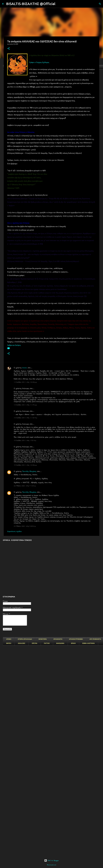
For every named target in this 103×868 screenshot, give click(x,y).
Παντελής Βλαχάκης (30, 471)
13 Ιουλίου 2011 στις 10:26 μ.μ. (25, 382)
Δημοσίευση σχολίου (14, 531)
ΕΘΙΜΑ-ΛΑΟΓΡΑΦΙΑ (89, 643)
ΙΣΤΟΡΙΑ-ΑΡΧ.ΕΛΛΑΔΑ (25, 639)
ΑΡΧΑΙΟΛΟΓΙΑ (58, 639)
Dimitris (25, 368)
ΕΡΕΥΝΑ (34, 643)
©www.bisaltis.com (52, 865)
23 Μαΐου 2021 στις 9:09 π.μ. (25, 526)
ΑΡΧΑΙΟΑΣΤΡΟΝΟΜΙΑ (76, 639)
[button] (9, 49)
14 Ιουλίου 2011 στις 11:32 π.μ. (26, 418)
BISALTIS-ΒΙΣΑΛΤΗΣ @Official (31, 4)
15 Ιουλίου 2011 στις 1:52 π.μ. (25, 440)
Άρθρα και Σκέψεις (14, 345)
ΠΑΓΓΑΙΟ (47, 643)
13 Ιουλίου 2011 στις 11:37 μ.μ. (25, 405)
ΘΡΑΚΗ (73, 643)
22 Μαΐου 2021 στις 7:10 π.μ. (25, 486)
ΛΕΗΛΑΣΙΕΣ (21, 643)
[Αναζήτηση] (58, 4)
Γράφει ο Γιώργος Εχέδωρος (39, 62)
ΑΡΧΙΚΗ (9, 639)
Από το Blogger (52, 860)
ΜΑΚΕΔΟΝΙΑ (60, 643)
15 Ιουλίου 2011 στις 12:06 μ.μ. (25, 465)
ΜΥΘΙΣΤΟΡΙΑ (43, 639)
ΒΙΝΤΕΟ (9, 643)
